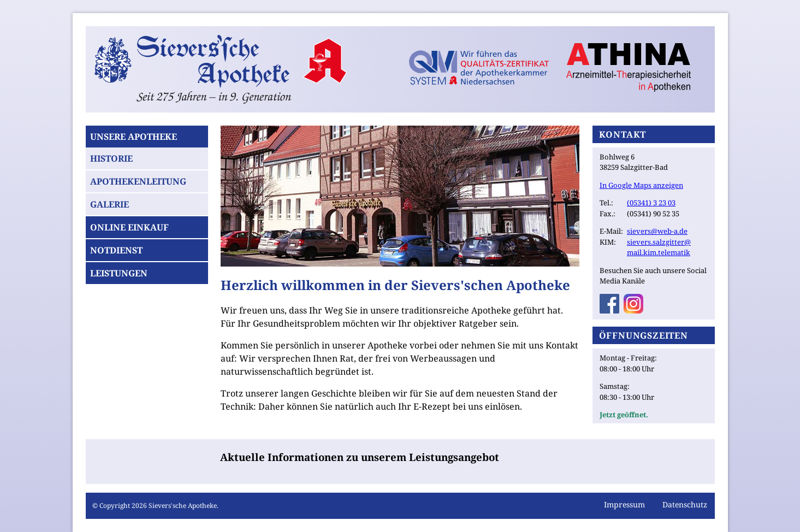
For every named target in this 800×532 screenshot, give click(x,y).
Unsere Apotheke (134, 137)
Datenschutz (685, 504)
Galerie (109, 204)
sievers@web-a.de (657, 231)
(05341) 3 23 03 (651, 203)
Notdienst (116, 250)
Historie (111, 158)
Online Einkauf (129, 227)
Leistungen (119, 273)
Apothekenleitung (138, 181)
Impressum (624, 504)
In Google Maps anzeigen (641, 185)
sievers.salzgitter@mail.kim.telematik (659, 247)
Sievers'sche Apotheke (183, 506)
